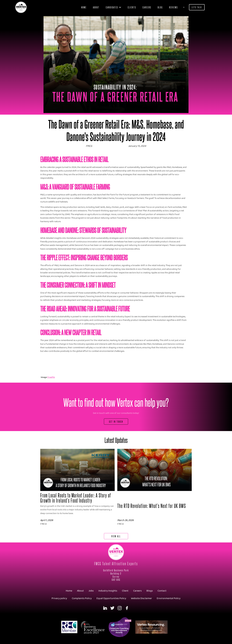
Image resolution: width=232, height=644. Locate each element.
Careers (147, 7)
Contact (162, 591)
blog (160, 7)
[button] (114, 7)
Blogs (150, 591)
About (96, 7)
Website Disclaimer (141, 598)
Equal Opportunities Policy (111, 598)
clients (132, 7)
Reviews (174, 7)
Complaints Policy (82, 598)
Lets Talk (197, 7)
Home (84, 7)
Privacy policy (59, 598)
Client (125, 591)
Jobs (91, 591)
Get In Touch (116, 421)
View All (116, 536)
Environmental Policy (169, 598)
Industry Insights (108, 591)
